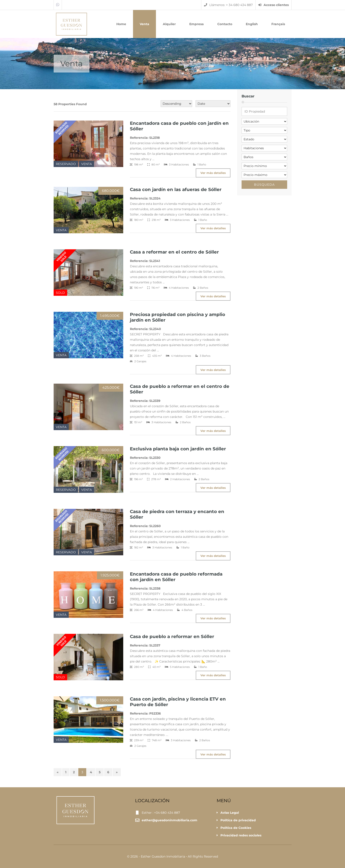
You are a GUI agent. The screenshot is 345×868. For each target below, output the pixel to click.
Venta (144, 24)
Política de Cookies (236, 828)
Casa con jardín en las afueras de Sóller (176, 189)
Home (121, 24)
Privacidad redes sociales (241, 835)
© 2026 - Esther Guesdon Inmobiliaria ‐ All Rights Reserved (173, 856)
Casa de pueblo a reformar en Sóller (172, 636)
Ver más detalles (213, 173)
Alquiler (169, 24)
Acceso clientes (273, 5)
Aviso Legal (230, 813)
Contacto (225, 24)
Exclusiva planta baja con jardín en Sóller (178, 449)
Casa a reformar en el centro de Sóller (174, 252)
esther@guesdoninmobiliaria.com (169, 820)
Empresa (197, 24)
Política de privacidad (238, 820)
